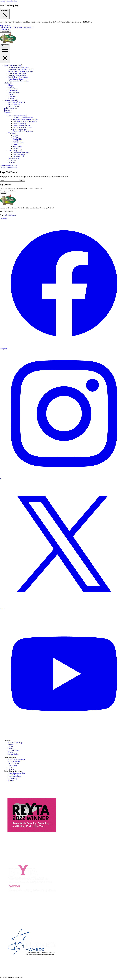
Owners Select (5, 31)
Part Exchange (13, 775)
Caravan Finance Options (17, 75)
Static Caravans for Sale (12, 65)
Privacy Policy (13, 754)
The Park (7, 83)
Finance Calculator (15, 777)
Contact (7, 112)
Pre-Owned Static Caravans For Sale (21, 69)
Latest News (13, 91)
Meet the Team (13, 750)
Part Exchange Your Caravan (18, 77)
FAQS (11, 746)
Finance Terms (13, 756)
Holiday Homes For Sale (8, 1)
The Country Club (10, 100)
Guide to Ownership (15, 743)
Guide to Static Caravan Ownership (21, 71)
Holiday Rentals (10, 108)
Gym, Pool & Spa (15, 104)
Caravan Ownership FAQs (17, 73)
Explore (11, 87)
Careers (11, 98)
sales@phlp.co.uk (11, 215)
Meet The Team (14, 93)
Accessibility (13, 96)
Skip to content (5, 26)
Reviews (7, 110)
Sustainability (13, 89)
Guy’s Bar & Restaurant (17, 102)
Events (11, 95)
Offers (11, 744)
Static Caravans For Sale (8, 166)
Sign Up (3, 193)
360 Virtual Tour (14, 106)
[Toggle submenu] (21, 66)
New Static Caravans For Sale (19, 68)
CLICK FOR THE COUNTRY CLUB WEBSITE (17, 27)
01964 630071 (5, 29)
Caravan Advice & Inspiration (19, 81)
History (11, 85)
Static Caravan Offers (16, 79)
